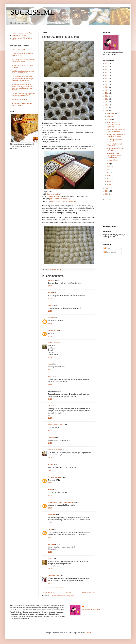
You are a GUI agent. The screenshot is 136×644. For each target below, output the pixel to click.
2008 (107, 188)
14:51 (50, 537)
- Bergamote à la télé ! (19, 35)
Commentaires (110, 252)
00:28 (50, 458)
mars (109, 179)
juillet (109, 167)
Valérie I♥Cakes (54, 576)
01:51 (50, 523)
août (109, 164)
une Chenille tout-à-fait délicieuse (114, 145)
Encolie (51, 465)
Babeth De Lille (53, 330)
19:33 (50, 443)
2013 (107, 99)
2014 (107, 96)
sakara (50, 293)
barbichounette (53, 343)
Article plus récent (49, 592)
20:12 (50, 470)
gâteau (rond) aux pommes (59, 199)
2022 (107, 72)
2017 (107, 87)
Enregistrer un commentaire (55, 588)
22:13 (50, 552)
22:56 (50, 508)
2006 (107, 194)
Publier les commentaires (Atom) (63, 596)
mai (108, 173)
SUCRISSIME (32, 12)
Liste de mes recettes (19, 50)
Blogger (88, 633)
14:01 (50, 584)
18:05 (50, 370)
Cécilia (50, 529)
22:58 (50, 569)
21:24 (50, 418)
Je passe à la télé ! (113, 160)
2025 (107, 67)
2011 (107, 105)
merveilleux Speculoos (20, 100)
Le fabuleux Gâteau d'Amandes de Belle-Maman (23, 55)
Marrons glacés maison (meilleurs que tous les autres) (23, 60)
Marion (50, 376)
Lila (49, 406)
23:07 (50, 431)
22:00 (50, 495)
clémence (51, 544)
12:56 (50, 311)
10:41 (50, 483)
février (109, 181)
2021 (107, 75)
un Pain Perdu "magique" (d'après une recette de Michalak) (23, 95)
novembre (110, 116)
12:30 (50, 298)
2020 (107, 78)
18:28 (50, 384)
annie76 (51, 318)
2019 (107, 81)
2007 (107, 191)
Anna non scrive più (55, 477)
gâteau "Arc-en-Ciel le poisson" (114, 126)
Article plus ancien (88, 592)
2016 (107, 90)
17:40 (50, 357)
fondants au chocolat (54, 196)
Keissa (50, 490)
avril (108, 176)
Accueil (69, 592)
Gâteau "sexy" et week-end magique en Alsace (116, 135)
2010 (107, 108)
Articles (108, 248)
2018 (107, 84)
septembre (111, 122)
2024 (107, 69)
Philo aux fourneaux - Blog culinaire (61, 502)
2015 (107, 93)
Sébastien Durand (54, 450)
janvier (109, 184)
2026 (107, 64)
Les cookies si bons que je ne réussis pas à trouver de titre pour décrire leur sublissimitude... (23, 79)
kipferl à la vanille (53, 194)
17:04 (50, 336)
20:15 (50, 399)
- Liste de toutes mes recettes (22, 33)
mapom (51, 305)
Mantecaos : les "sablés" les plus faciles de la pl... (116, 130)
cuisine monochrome (56, 425)
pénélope (51, 437)
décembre (110, 113)
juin (108, 170)
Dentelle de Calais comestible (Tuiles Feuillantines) (114, 155)
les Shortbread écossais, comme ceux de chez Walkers (23, 72)
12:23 (50, 286)
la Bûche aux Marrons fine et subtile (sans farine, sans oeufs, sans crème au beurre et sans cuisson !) (23, 87)
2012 (107, 102)
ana (49, 364)
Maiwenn (51, 280)
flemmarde (52, 515)
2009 (107, 111)
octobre (110, 119)
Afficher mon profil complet (91, 610)
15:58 (50, 324)
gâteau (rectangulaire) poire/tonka (63, 201)
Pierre (50, 559)
